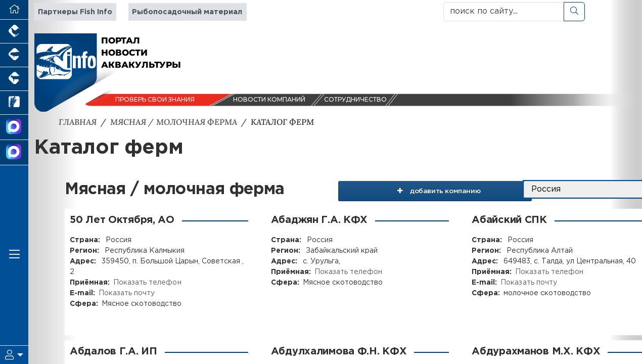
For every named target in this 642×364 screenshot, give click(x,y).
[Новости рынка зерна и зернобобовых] (14, 103)
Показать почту (127, 293)
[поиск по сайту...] (504, 12)
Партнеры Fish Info (75, 12)
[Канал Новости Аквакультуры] (14, 127)
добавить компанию (449, 190)
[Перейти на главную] (14, 10)
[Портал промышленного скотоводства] (14, 79)
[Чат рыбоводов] (14, 153)
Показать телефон (147, 283)
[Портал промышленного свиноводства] (14, 55)
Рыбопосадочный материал (187, 12)
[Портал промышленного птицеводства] (14, 32)
